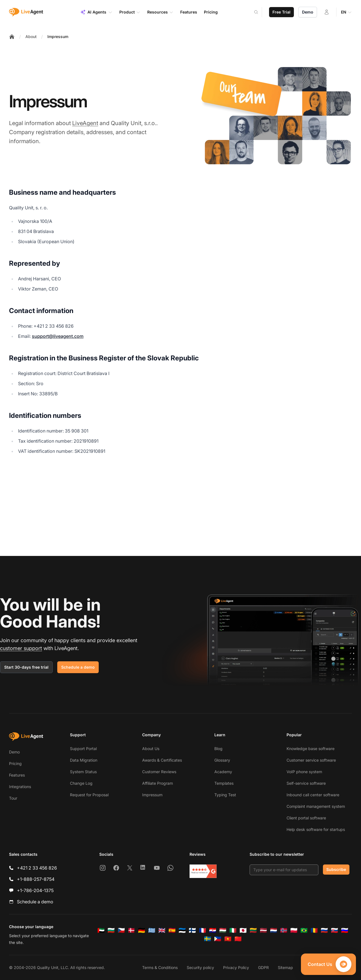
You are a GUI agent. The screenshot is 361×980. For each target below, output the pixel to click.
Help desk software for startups (316, 829)
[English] (162, 930)
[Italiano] (233, 930)
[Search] (259, 12)
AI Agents (96, 12)
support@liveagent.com (58, 336)
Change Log (81, 783)
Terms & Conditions (160, 967)
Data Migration (84, 760)
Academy (223, 772)
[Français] (202, 930)
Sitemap (285, 967)
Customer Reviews (159, 772)
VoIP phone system (304, 772)
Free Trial (281, 12)
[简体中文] (238, 939)
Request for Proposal (89, 795)
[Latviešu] (263, 930)
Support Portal (83, 749)
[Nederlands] (274, 930)
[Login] (327, 12)
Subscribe (336, 869)
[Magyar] (223, 930)
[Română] (314, 930)
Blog (218, 749)
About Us (151, 749)
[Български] (111, 930)
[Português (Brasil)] (304, 930)
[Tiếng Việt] (228, 939)
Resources (160, 12)
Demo (308, 12)
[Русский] (324, 930)
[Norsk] (284, 930)
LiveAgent (85, 123)
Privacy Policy (236, 967)
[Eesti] (182, 930)
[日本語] (243, 930)
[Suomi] (192, 930)
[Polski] (294, 930)
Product (130, 12)
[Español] (172, 930)
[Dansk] (131, 930)
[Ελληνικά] (152, 930)
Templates (224, 783)
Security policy (200, 967)
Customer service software (311, 760)
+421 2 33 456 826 (37, 868)
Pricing (15, 763)
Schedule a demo (78, 667)
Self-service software (306, 783)
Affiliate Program (158, 783)
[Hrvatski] (213, 930)
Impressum (58, 36)
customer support (21, 648)
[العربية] (101, 930)
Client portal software (306, 818)
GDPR (263, 967)
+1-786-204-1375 (35, 890)
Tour (13, 798)
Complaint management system (316, 806)
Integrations (20, 787)
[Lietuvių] (253, 930)
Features (17, 775)
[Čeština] (121, 930)
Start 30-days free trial (26, 667)
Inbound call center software (313, 795)
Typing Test (225, 795)
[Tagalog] (218, 939)
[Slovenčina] (334, 930)
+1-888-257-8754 (36, 879)
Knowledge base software (311, 749)
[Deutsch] (142, 930)
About (31, 36)
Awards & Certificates (162, 760)
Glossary (222, 760)
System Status (83, 772)
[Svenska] (208, 939)
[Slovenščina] (345, 930)
